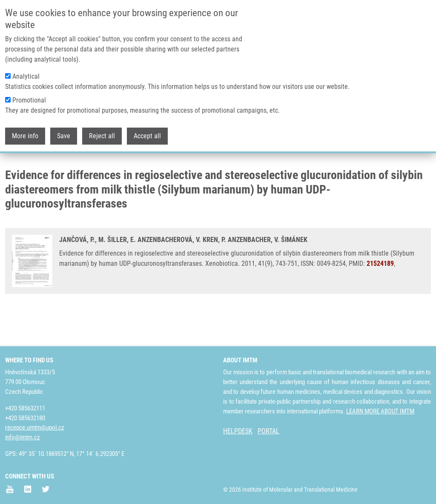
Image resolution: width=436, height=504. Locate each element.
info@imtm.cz (23, 437)
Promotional (29, 100)
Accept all (147, 136)
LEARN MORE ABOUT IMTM (380, 411)
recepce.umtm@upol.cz (35, 427)
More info (25, 136)
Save (64, 136)
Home (12, 164)
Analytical (26, 76)
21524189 (380, 295)
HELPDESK (238, 431)
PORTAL (268, 431)
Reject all (102, 136)
